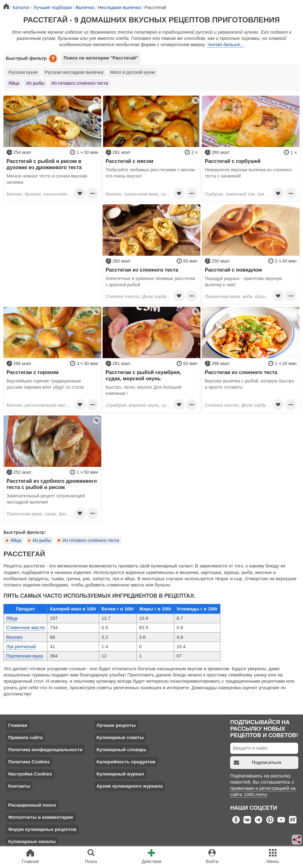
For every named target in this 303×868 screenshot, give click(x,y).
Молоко (14, 637)
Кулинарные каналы (32, 841)
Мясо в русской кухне (133, 72)
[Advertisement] (52, 243)
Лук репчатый (21, 646)
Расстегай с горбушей (233, 161)
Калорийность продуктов (126, 762)
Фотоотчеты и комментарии (41, 817)
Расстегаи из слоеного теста (142, 270)
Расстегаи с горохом (33, 372)
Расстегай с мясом (130, 161)
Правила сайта (25, 737)
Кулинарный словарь (121, 749)
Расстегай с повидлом (233, 270)
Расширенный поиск (32, 805)
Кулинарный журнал (120, 774)
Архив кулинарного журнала (130, 786)
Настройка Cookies (30, 774)
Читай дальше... (226, 44)
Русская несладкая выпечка (74, 72)
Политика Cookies (29, 762)
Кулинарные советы (120, 737)
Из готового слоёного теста (80, 83)
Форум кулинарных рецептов (42, 829)
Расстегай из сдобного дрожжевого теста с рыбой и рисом (52, 484)
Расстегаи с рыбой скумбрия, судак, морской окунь (143, 375)
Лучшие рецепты (116, 725)
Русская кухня (23, 72)
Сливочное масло (26, 627)
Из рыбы (35, 83)
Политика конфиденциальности (45, 749)
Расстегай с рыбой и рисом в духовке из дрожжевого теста (44, 164)
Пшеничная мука (25, 656)
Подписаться (257, 763)
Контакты (19, 786)
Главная (18, 725)
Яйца (14, 83)
